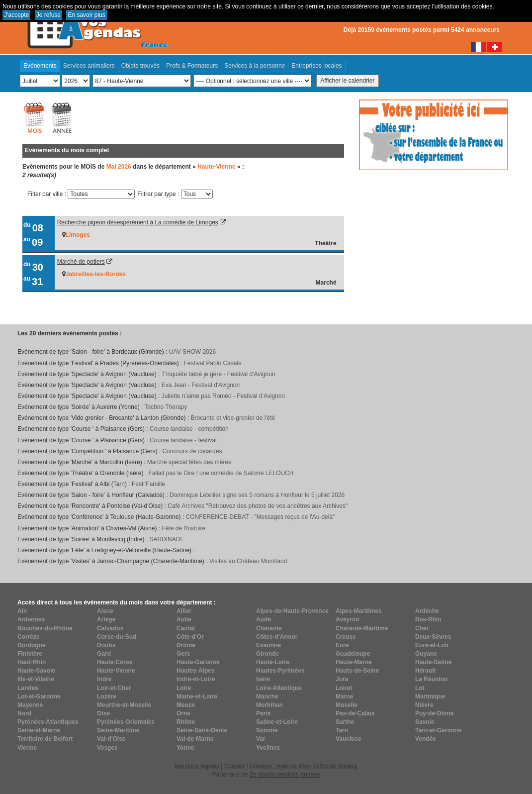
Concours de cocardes (192, 451)
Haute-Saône (433, 662)
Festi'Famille (148, 484)
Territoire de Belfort (45, 739)
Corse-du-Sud (117, 637)
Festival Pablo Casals (213, 363)
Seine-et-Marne (39, 730)
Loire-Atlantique (279, 688)
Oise (103, 713)
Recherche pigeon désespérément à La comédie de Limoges (138, 222)
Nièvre (424, 705)
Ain (22, 611)
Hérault (425, 671)
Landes (28, 688)
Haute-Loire (273, 662)
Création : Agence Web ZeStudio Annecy (304, 766)
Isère (263, 679)
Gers (183, 654)
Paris (263, 713)
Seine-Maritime (118, 730)
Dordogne (32, 645)
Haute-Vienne (116, 671)
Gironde (267, 654)
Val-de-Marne (195, 739)
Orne (183, 713)
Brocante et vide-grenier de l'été (233, 418)
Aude (264, 619)
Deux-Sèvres (433, 637)
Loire (184, 688)
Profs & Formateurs (192, 66)
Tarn (342, 730)
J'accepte (16, 15)
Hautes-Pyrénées (280, 671)
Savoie (425, 722)
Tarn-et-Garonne (438, 730)
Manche (267, 696)
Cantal (186, 628)
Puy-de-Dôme (434, 713)
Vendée (426, 739)
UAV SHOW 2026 (192, 352)
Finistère (30, 654)
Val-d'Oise (111, 739)
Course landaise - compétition (189, 429)
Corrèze (29, 637)
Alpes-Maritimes (359, 611)
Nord (24, 713)
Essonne (268, 645)
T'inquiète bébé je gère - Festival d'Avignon (218, 374)
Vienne (27, 748)
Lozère (107, 696)
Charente (269, 628)
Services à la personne (255, 66)
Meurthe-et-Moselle (124, 705)
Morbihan (269, 705)
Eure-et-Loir (432, 645)
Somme (267, 730)
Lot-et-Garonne (39, 696)
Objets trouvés (140, 66)
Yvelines (268, 748)
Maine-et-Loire (197, 696)
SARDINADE (167, 539)
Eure (342, 645)
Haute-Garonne (198, 662)
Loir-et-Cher (114, 688)
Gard (104, 654)
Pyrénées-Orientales (126, 722)
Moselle (347, 705)
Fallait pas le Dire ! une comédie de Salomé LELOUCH (221, 473)
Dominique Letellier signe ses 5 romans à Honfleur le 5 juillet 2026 (257, 495)
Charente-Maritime (362, 628)
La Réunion (431, 679)
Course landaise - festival (183, 440)
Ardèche (427, 611)
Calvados (110, 628)
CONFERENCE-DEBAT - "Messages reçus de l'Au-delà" (261, 517)
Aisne (105, 611)
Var (261, 739)
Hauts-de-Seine (357, 671)
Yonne (185, 748)
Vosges (107, 748)
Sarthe (345, 722)
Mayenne (30, 705)
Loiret (344, 688)
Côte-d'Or (190, 637)
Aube (184, 619)
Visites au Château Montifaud (248, 561)
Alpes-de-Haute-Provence (292, 611)
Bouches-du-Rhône (45, 628)
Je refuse (48, 15)
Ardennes (31, 619)
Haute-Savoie (36, 671)
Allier (184, 611)
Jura (342, 679)
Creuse (346, 637)
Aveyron (348, 619)
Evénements (40, 66)
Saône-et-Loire (277, 722)
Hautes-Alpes (196, 671)
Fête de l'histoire (184, 528)
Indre (104, 679)
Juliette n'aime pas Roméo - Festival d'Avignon (223, 396)
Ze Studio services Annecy (285, 775)
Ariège (106, 619)
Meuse (186, 705)
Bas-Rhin (428, 619)
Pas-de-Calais (355, 713)
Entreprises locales (316, 66)
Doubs (106, 645)
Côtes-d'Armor (277, 637)
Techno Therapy (166, 407)
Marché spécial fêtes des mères (189, 462)
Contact (234, 766)
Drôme (186, 645)
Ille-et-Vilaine (36, 679)
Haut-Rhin (32, 662)
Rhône (186, 722)
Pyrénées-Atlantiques (48, 722)
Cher (422, 628)
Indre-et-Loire (196, 679)
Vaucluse (349, 739)
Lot (420, 688)
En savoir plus (86, 15)
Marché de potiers (81, 262)
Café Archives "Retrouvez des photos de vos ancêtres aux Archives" (258, 506)
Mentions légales (197, 766)
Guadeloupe (353, 654)
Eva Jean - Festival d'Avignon (201, 385)
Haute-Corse (115, 662)
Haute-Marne (354, 662)
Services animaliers (89, 66)
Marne (344, 696)
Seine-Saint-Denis (202, 730)
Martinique (430, 696)
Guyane (426, 654)
